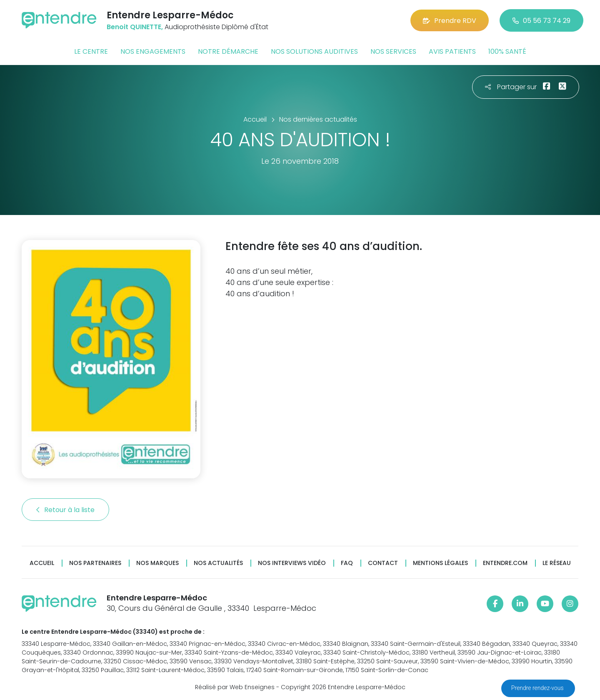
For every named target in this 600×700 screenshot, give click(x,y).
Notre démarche (228, 51)
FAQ (347, 563)
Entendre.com (505, 563)
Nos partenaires (95, 563)
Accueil (42, 563)
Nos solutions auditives (314, 51)
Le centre (91, 51)
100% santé (507, 51)
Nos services (393, 51)
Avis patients (452, 51)
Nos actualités (218, 563)
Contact (383, 563)
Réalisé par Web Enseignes (235, 687)
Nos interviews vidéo (292, 563)
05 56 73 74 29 (541, 21)
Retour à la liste (65, 510)
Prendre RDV (450, 21)
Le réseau (557, 563)
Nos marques (157, 563)
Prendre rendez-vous (538, 688)
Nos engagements (153, 51)
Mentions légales (440, 563)
